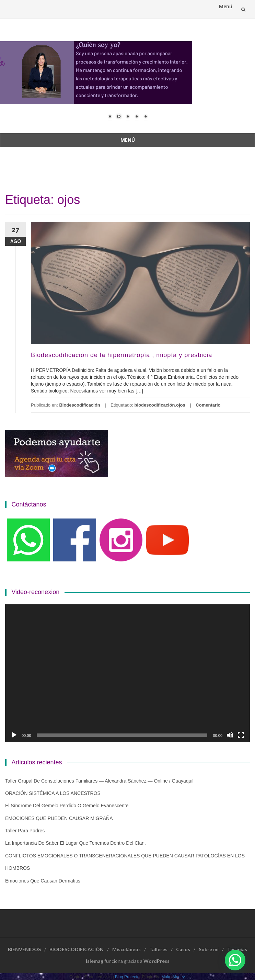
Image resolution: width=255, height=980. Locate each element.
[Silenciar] (230, 735)
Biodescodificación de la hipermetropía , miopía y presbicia (121, 355)
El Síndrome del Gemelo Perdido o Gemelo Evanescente (67, 806)
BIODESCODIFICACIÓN (77, 949)
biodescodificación (155, 405)
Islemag (95, 961)
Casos (183, 949)
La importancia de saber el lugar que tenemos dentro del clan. (76, 843)
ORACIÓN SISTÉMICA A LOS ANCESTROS (53, 793)
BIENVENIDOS (24, 949)
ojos (181, 405)
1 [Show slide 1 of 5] (110, 117)
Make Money (173, 977)
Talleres (158, 949)
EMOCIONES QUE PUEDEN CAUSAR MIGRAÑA (59, 818)
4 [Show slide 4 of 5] (137, 117)
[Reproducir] (14, 735)
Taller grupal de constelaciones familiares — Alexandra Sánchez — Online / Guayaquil (99, 781)
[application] (127, 673)
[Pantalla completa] (241, 735)
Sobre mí (209, 949)
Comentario (208, 405)
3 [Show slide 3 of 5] (128, 117)
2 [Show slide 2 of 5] (119, 117)
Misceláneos (126, 949)
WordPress (157, 961)
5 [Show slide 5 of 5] (146, 117)
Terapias (237, 949)
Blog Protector (128, 977)
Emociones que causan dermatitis (43, 881)
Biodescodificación (79, 405)
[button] (235, 960)
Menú (226, 6)
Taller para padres (25, 831)
